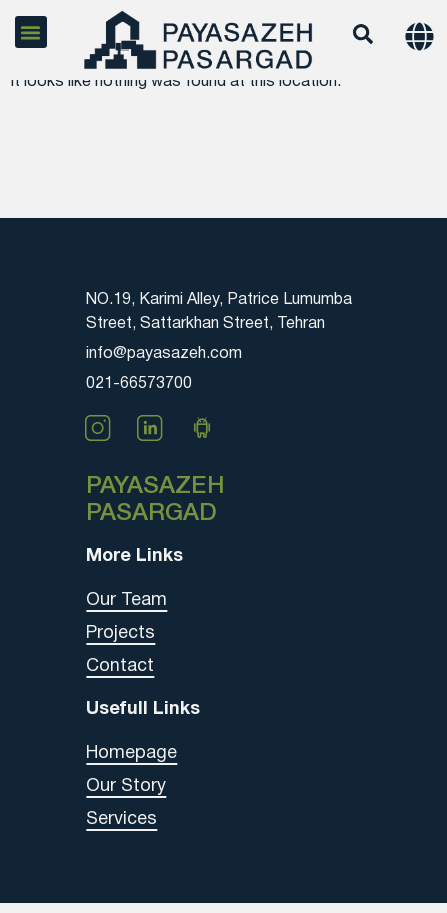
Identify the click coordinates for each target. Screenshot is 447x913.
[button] (31, 32)
